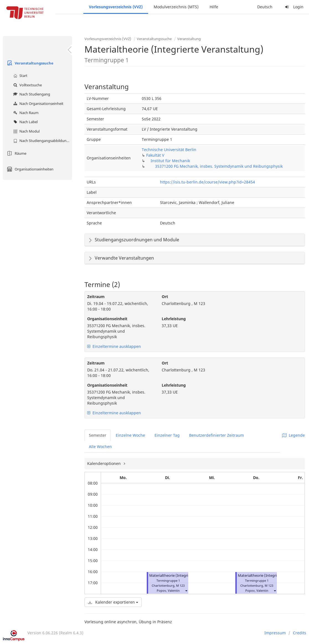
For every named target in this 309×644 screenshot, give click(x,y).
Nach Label (25, 122)
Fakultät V (155, 155)
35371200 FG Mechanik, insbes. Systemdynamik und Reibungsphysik (219, 166)
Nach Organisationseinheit (38, 104)
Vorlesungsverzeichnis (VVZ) (116, 7)
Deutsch (265, 7)
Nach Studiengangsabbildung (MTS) (42, 141)
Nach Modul (26, 131)
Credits (300, 633)
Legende (293, 435)
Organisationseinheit (107, 319)
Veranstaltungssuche (29, 63)
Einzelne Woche (130, 435)
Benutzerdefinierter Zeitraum (217, 435)
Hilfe (214, 7)
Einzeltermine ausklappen (114, 346)
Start (20, 76)
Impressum (275, 633)
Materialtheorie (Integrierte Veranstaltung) (185, 576)
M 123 (180, 585)
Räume (16, 153)
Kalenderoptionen (105, 463)
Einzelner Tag (167, 435)
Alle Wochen (100, 447)
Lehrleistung (174, 319)
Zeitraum (96, 297)
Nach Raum (25, 113)
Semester (98, 435)
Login (293, 7)
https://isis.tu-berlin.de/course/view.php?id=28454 (208, 182)
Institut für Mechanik (170, 161)
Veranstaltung (189, 39)
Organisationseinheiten (29, 169)
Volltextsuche (27, 85)
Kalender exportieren (113, 602)
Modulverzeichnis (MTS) (176, 7)
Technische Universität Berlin (169, 150)
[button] (186, 590)
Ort (165, 297)
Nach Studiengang (31, 94)
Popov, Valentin (168, 590)
